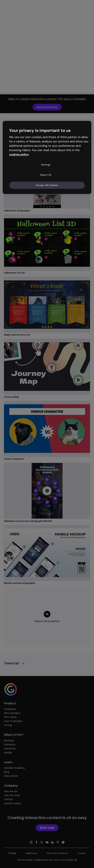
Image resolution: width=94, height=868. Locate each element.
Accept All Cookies (47, 185)
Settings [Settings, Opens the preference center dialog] (46, 164)
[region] (47, 158)
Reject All (46, 175)
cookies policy (19, 154)
